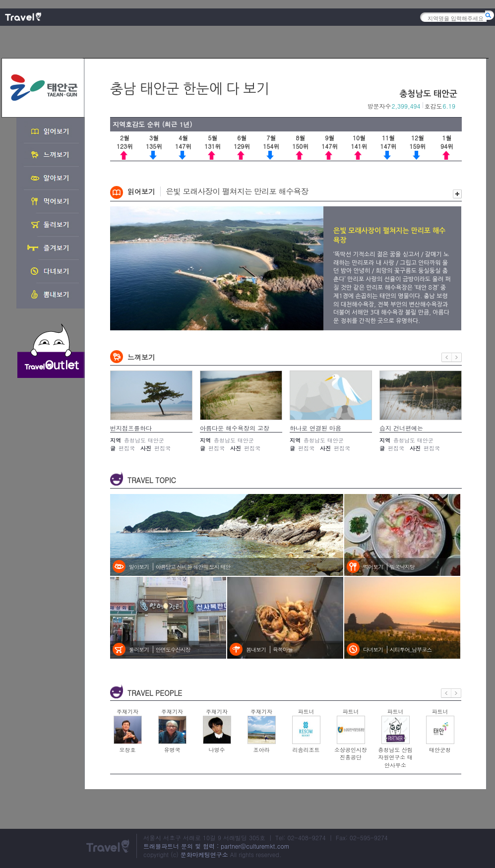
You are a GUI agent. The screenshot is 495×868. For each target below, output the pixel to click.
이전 (447, 357)
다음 (457, 357)
